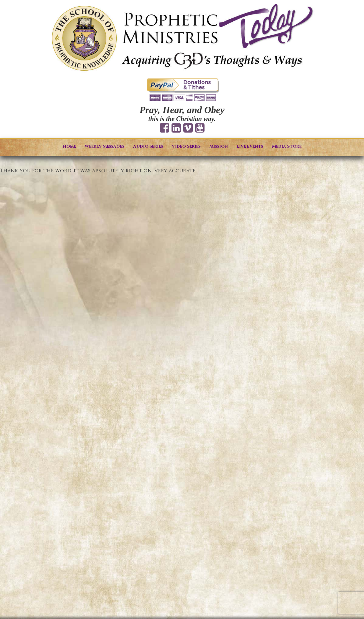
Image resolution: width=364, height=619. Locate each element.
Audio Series (148, 146)
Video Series (186, 146)
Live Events (250, 146)
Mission (219, 146)
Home (69, 146)
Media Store (287, 146)
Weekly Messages (105, 146)
